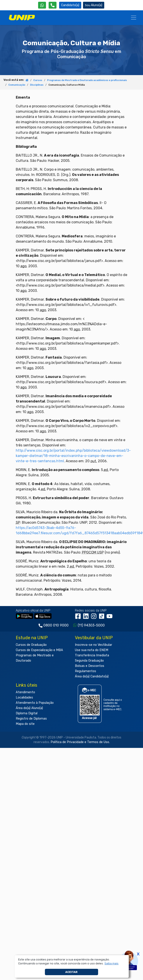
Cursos (38, 80)
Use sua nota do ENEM (92, 650)
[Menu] (134, 18)
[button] (112, 964)
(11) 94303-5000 (91, 625)
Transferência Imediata (92, 655)
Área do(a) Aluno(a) (29, 708)
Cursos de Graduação (31, 645)
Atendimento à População (35, 703)
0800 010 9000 (56, 625)
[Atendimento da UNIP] (53, 5)
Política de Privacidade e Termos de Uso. (80, 742)
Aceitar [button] (71, 972)
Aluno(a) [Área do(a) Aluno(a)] (94, 5)
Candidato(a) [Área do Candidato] (70, 5)
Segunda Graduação (89, 661)
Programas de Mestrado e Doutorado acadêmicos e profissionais (87, 80)
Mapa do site (25, 724)
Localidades (24, 698)
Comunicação (17, 85)
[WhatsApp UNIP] (42, 5)
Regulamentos (86, 671)
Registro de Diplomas (31, 719)
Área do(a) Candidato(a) (92, 676)
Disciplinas (37, 85)
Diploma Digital (27, 713)
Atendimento (25, 692)
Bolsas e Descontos (90, 666)
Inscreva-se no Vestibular (94, 645)
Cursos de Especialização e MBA (39, 650)
